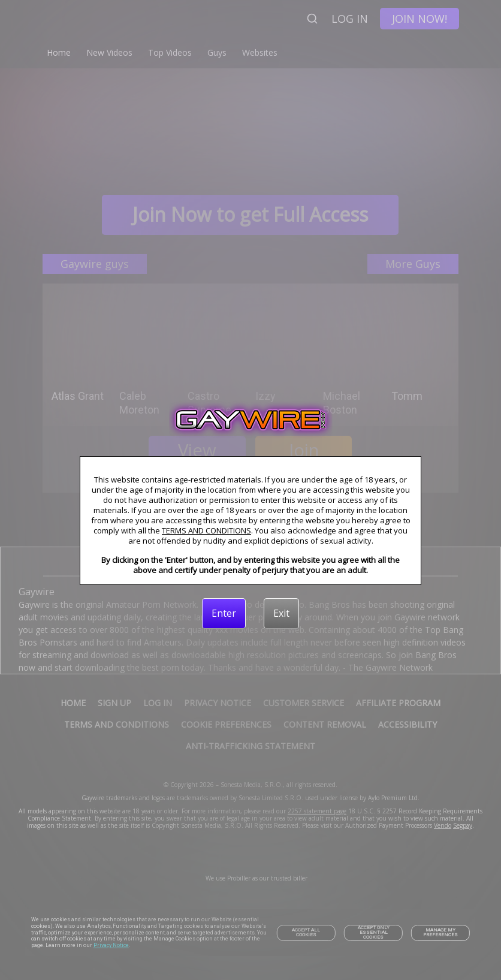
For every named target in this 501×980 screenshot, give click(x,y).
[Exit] (281, 613)
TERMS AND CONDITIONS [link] (206, 530)
